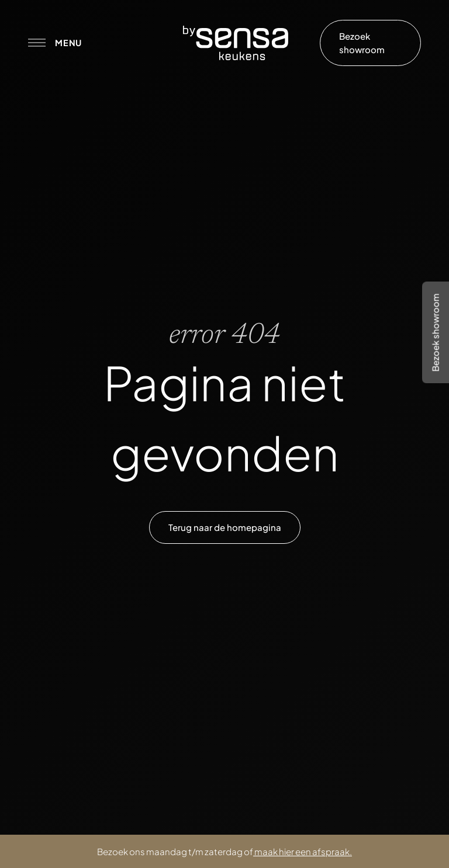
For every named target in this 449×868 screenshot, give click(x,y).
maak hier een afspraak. (303, 851)
